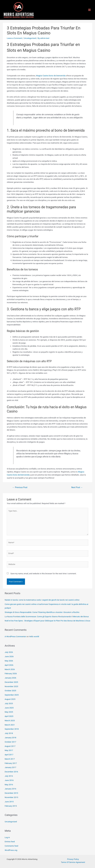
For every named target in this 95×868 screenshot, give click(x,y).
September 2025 (12, 695)
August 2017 (10, 746)
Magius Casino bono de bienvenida (51, 76)
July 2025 (9, 703)
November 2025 (11, 686)
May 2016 (9, 785)
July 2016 (9, 776)
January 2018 (10, 738)
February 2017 (11, 763)
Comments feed (11, 846)
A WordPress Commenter (15, 636)
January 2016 (10, 789)
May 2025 (9, 712)
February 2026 (11, 673)
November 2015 (11, 797)
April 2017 (9, 755)
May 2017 (9, 750)
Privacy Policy (73, 859)
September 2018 (12, 729)
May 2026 (9, 661)
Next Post (77, 487)
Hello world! (34, 636)
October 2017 (10, 742)
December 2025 (11, 682)
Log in (7, 837)
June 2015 (9, 802)
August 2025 (10, 699)
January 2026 (10, 678)
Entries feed (10, 842)
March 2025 (10, 720)
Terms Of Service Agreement (73, 862)
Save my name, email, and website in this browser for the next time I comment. (44, 573)
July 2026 (9, 652)
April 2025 (9, 716)
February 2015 (11, 806)
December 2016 (11, 772)
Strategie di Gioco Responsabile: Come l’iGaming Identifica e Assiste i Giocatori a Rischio (42, 612)
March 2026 (10, 669)
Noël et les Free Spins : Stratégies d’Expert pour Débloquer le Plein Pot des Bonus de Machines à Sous (47, 621)
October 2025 (10, 691)
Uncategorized (30, 38)
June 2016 (9, 780)
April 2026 (9, 665)
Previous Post (20, 487)
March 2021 (10, 725)
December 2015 (11, 793)
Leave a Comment (14, 38)
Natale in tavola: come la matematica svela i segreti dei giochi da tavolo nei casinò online (42, 600)
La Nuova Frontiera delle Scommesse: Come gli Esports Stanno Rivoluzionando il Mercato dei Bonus (47, 616)
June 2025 (9, 708)
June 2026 (9, 656)
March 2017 (10, 759)
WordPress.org (11, 850)
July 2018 (9, 733)
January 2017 (10, 767)
